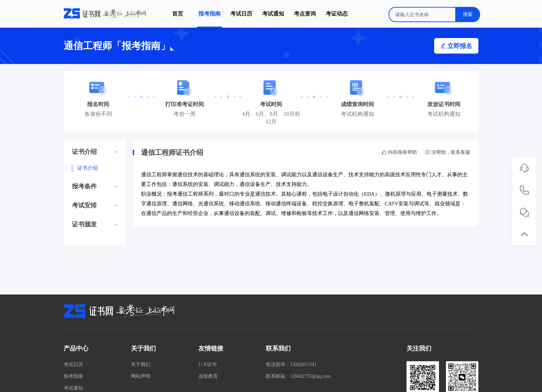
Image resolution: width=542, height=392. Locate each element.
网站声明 (141, 376)
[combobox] (434, 15)
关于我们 (141, 365)
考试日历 (73, 365)
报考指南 (73, 376)
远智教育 (208, 376)
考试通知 (73, 388)
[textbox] (434, 15)
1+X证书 (208, 365)
